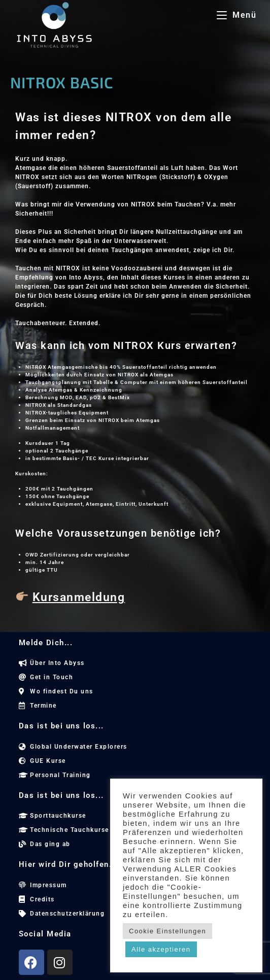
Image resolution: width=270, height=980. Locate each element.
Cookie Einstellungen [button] (167, 931)
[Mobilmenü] (237, 15)
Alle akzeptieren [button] (161, 949)
